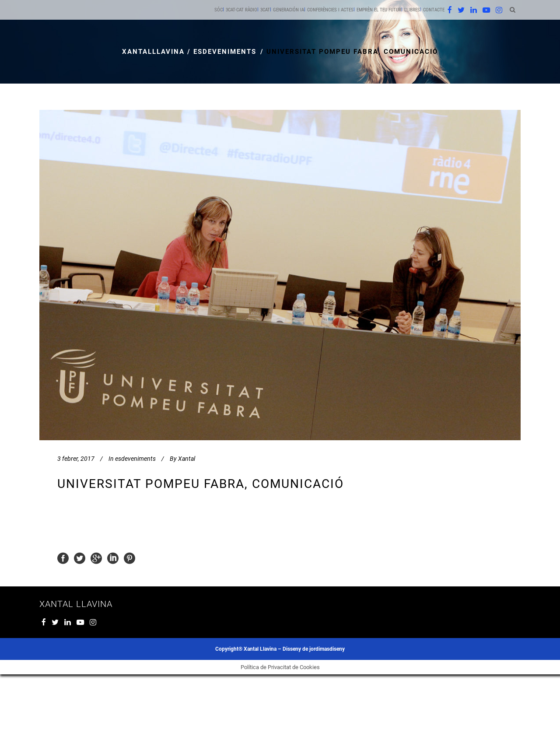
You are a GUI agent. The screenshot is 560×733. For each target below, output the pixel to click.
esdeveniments (225, 52)
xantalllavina (153, 52)
